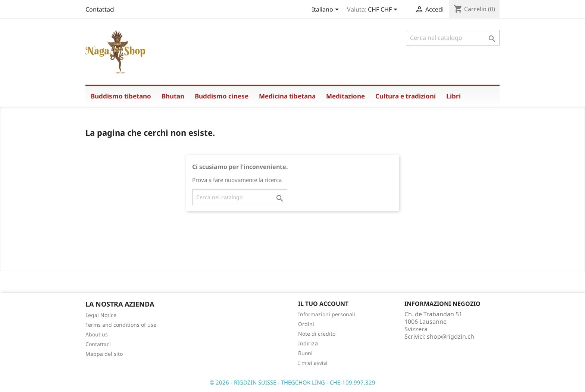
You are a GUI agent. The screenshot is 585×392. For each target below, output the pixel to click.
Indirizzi (308, 343)
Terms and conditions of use (121, 325)
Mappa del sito (104, 354)
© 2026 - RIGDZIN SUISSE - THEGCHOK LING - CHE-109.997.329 (292, 382)
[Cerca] (453, 38)
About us (97, 334)
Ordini (306, 324)
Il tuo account (323, 304)
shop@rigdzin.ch (451, 336)
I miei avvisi (313, 363)
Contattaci (100, 9)
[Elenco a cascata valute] (384, 10)
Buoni (305, 353)
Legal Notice (101, 315)
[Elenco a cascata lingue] (327, 10)
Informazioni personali (327, 314)
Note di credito (317, 334)
